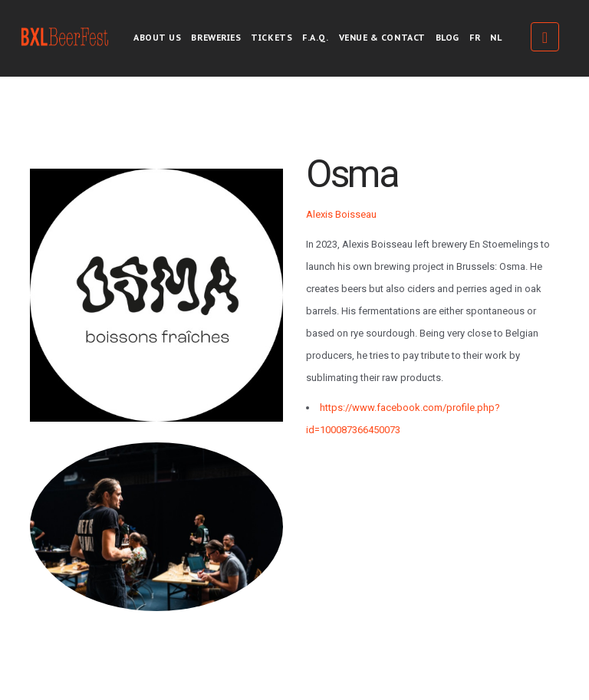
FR (475, 38)
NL (496, 38)
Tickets (271, 38)
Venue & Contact (382, 38)
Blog (448, 38)
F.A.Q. (315, 38)
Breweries (216, 38)
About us (157, 38)
